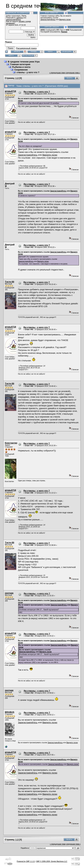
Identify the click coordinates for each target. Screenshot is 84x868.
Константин (11, 443)
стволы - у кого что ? (28, 72)
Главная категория (20, 64)
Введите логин (65, 20)
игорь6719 (10, 91)
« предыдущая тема (57, 73)
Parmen (64, 32)
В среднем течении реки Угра (24, 62)
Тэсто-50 (10, 282)
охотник (9, 593)
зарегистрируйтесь (13, 20)
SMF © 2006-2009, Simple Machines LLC (52, 861)
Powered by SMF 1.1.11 (26, 861)
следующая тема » (73, 73)
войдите (20, 18)
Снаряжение (21, 70)
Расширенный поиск (26, 48)
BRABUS (10, 712)
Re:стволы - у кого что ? (37, 92)
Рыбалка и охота (21, 67)
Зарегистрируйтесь (48, 20)
